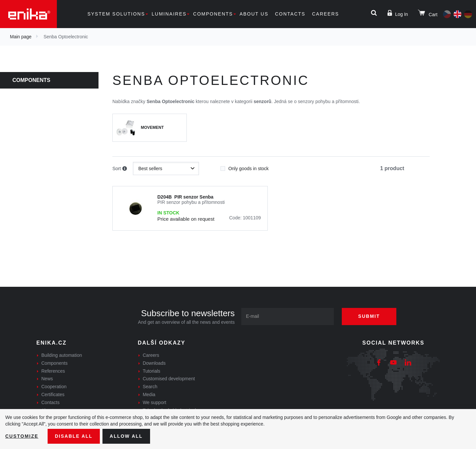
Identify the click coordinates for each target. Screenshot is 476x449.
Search (150, 387)
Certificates (53, 394)
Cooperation (54, 387)
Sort (120, 169)
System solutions (116, 14)
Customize (22, 436)
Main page (21, 37)
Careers (326, 14)
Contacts (290, 14)
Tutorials (152, 371)
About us (254, 14)
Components (213, 14)
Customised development (169, 379)
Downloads (154, 363)
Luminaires (169, 14)
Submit (369, 316)
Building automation (62, 355)
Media (149, 394)
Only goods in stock (245, 167)
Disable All (74, 436)
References (53, 371)
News (47, 379)
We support (155, 402)
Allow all (126, 436)
